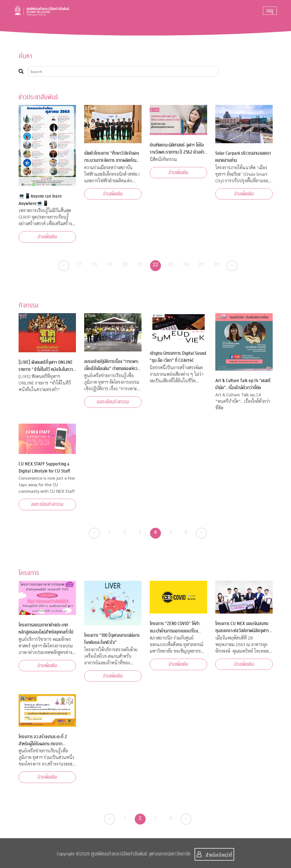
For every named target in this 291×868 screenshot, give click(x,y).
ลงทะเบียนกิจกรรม (113, 402)
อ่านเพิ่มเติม (47, 237)
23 (171, 264)
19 (109, 264)
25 (201, 264)
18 (94, 264)
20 (125, 264)
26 (217, 264)
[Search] (123, 71)
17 (79, 264)
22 (155, 264)
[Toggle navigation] (270, 11)
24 (186, 264)
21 (140, 264)
